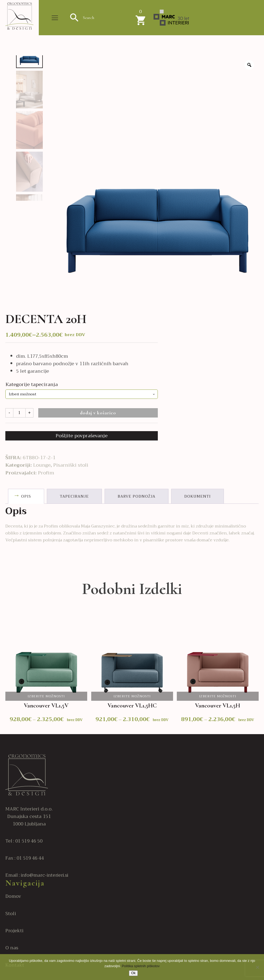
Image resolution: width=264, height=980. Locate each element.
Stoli (11, 914)
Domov (13, 896)
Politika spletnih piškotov (141, 966)
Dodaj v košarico (98, 413)
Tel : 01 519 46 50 (24, 841)
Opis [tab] (26, 496)
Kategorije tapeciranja (32, 384)
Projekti (14, 931)
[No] (257, 967)
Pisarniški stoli (71, 465)
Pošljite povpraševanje (82, 436)
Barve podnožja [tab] (137, 496)
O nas (12, 948)
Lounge (42, 465)
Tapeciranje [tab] (74, 496)
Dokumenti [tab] (198, 496)
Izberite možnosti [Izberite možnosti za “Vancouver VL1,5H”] (218, 696)
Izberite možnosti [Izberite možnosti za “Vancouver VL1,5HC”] (132, 696)
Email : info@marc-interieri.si (37, 875)
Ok (133, 973)
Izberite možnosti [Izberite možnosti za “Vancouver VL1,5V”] (46, 696)
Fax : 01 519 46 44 (25, 858)
